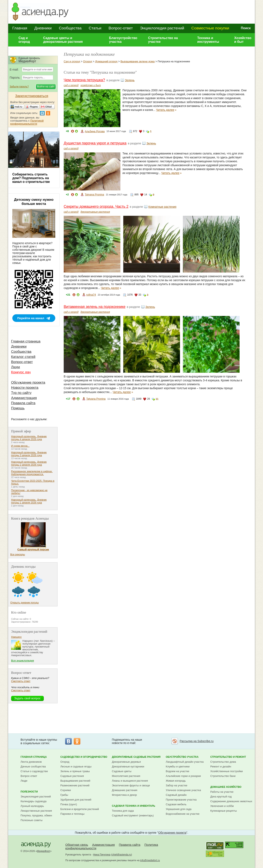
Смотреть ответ (21, 681)
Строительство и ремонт (228, 757)
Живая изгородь (176, 781)
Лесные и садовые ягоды (76, 766)
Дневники (43, 28)
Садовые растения (72, 776)
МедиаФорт (44, 851)
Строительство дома (223, 762)
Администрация (24, 398)
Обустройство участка (182, 757)
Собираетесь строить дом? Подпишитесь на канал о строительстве (31, 178)
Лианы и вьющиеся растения (130, 781)
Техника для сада (123, 811)
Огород (88, 61)
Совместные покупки (210, 28)
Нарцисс (16, 637)
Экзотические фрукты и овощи (131, 785)
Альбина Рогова (95, 131)
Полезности (29, 792)
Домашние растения (125, 790)
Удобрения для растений (76, 800)
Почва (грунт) (69, 804)
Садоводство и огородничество (84, 757)
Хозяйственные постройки (226, 771)
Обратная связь (77, 845)
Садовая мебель (176, 804)
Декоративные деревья (126, 762)
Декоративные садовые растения (136, 757)
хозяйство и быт (91, 85)
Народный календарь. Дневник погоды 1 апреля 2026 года (29, 501)
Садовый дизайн (176, 795)
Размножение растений (75, 785)
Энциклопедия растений (162, 28)
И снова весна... (20, 446)
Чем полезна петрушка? (84, 80)
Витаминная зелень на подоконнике (95, 307)
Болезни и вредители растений (80, 809)
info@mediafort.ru (150, 860)
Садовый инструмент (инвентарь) (133, 815)
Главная (20, 28)
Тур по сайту (21, 393)
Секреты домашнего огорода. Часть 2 (96, 207)
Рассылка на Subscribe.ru (197, 741)
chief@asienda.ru (122, 855)
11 (157, 399)
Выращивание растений (75, 781)
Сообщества (70, 28)
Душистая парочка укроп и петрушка (95, 143)
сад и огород (71, 85)
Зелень (130, 80)
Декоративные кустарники (128, 766)
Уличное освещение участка (183, 790)
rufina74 (91, 295)
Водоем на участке (178, 771)
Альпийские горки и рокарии (183, 776)
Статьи (95, 28)
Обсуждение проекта (28, 382)
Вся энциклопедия (22, 661)
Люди (16, 367)
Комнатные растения (162, 207)
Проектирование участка (181, 800)
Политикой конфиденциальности (27, 122)
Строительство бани (223, 776)
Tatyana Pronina (94, 194)
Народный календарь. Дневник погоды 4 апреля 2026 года (29, 438)
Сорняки (66, 790)
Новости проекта (25, 388)
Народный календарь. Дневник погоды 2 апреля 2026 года (29, 463)
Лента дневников (31, 762)
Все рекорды (18, 555)
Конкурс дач (21, 372)
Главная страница (26, 341)
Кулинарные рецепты (223, 811)
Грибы (64, 795)
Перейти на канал (31, 318)
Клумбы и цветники (178, 766)
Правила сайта (23, 403)
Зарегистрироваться (32, 96)
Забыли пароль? (19, 87)
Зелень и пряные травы (75, 771)
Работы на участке (222, 792)
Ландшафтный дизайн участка (185, 762)
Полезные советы (32, 820)
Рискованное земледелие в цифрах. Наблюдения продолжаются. (32, 473)
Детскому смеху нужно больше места (34, 202)
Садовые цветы (122, 771)
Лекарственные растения (36, 811)
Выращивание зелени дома (137, 61)
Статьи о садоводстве (34, 771)
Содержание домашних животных (231, 801)
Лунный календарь (32, 806)
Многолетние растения (126, 776)
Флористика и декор (124, 795)
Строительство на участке (163, 40)
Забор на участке (177, 785)
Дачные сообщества (33, 766)
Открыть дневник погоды (24, 603)
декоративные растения (95, 212)
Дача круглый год (221, 797)
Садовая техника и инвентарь (134, 806)
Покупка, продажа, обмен (36, 815)
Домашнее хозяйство (226, 787)
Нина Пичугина (102, 855)
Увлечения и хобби (222, 806)
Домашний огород (106, 61)
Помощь (18, 408)
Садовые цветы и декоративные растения (63, 40)
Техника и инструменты (208, 40)
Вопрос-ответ (121, 28)
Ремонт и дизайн (221, 766)
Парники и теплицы (72, 814)
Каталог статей (23, 357)
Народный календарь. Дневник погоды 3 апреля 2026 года (29, 454)
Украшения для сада (179, 809)
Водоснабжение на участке (183, 814)
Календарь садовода (33, 801)
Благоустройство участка (123, 40)
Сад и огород (24, 40)
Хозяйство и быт (243, 40)
